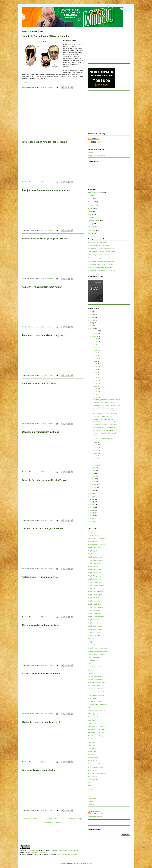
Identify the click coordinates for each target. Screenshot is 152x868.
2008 (92, 521)
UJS (89, 795)
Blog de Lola (92, 588)
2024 (92, 317)
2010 (92, 516)
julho (93, 471)
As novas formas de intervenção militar (42, 287)
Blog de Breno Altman (94, 554)
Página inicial (53, 819)
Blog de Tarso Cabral (94, 632)
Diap (89, 664)
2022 (92, 323)
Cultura (90, 199)
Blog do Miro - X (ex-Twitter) (96, 156)
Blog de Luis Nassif (94, 598)
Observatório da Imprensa (95, 717)
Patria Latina (92, 742)
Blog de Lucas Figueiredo (95, 592)
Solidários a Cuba (93, 780)
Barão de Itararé (92, 541)
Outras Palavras (92, 723)
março (94, 482)
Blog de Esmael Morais (95, 570)
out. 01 (96, 462)
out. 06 (96, 450)
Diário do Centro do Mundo (96, 667)
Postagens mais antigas (75, 819)
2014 (92, 505)
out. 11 (96, 394)
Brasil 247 (91, 639)
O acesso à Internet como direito (38, 770)
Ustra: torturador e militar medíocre (40, 625)
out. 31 (96, 339)
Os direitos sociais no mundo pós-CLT (41, 722)
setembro (95, 465)
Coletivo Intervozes (93, 645)
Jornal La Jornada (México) (96, 692)
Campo (90, 196)
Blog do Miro (23, 850)
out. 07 (96, 448)
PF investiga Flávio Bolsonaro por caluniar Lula (102, 270)
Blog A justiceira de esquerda (96, 545)
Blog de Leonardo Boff (94, 582)
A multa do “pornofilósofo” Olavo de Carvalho (46, 36)
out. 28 (96, 347)
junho (94, 473)
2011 (92, 513)
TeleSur (90, 786)
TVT (89, 792)
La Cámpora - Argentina (95, 701)
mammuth (75, 863)
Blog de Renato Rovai (94, 623)
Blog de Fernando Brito (95, 573)
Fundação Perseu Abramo (95, 679)
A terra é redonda (93, 532)
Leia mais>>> (26, 82)
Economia (91, 202)
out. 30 (96, 342)
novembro (95, 334)
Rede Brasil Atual (93, 758)
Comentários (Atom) (55, 831)
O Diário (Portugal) (93, 714)
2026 (92, 312)
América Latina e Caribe (95, 193)
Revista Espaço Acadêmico (96, 767)
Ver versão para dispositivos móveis (53, 822)
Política (90, 227)
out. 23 (96, 361)
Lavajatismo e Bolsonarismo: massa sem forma (46, 190)
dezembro (95, 331)
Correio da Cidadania (94, 657)
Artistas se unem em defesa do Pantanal (42, 674)
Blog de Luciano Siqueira (95, 595)
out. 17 (96, 378)
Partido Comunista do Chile (96, 733)
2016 (92, 499)
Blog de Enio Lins (93, 567)
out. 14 (96, 386)
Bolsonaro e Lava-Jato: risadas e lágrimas (43, 335)
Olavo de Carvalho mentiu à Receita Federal (45, 480)
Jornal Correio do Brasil (95, 689)
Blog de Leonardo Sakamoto (96, 585)
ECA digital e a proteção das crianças (99, 245)
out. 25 (96, 356)
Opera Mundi (92, 720)
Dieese (90, 670)
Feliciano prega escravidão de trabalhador (100, 255)
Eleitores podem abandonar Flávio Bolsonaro (101, 248)
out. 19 (96, 372)
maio (93, 476)
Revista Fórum (92, 770)
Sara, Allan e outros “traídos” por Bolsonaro (45, 142)
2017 (92, 496)
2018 (92, 494)
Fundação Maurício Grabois (96, 676)
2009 (92, 518)
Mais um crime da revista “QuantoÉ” (98, 242)
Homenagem (91, 205)
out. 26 (96, 353)
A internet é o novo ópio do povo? (39, 384)
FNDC (90, 673)
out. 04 (96, 456)
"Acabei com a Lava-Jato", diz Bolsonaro (43, 529)
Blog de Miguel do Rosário (96, 607)
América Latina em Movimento (97, 538)
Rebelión (90, 755)
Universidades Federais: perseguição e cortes (45, 238)
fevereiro (95, 484)
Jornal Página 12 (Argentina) (96, 695)
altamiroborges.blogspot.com (39, 852)
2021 (92, 326)
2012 (92, 510)
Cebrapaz (91, 642)
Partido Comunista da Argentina (97, 730)
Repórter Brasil (92, 761)
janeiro (94, 487)
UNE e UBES (92, 799)
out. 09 (96, 442)
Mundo (90, 224)
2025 (92, 315)
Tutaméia (91, 789)
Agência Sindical (93, 535)
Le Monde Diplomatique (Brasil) (97, 704)
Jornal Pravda (92, 698)
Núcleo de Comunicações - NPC (97, 711)
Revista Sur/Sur (92, 777)
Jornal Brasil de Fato (94, 686)
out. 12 (96, 392)
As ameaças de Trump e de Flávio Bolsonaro (101, 264)
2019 (92, 491)
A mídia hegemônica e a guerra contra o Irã (100, 267)
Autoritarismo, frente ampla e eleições (41, 577)
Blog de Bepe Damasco (95, 551)
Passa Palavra (92, 739)
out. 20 (96, 370)
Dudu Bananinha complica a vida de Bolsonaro (101, 258)
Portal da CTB (92, 748)
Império (90, 208)
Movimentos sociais (94, 221)
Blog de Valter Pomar (94, 635)
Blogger (89, 863)
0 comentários (50, 87)
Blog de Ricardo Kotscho (95, 626)
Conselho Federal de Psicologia (97, 654)
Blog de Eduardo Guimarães (96, 560)
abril (93, 479)
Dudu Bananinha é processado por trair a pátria (101, 252)
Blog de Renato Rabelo (95, 620)
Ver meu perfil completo (95, 817)
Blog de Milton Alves (94, 610)
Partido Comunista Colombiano (97, 726)
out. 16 (96, 381)
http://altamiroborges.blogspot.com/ (67, 854)
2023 (92, 320)
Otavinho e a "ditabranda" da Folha (40, 432)
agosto (94, 468)
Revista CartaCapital (94, 764)
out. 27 (96, 350)
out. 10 (96, 397)
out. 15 (96, 383)
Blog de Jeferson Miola (95, 579)
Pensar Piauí (91, 745)
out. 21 (96, 367)
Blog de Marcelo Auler (94, 604)
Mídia (90, 214)
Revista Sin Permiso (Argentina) (97, 773)
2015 (92, 502)
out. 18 (96, 375)
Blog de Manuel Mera (94, 601)
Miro (89, 218)
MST (89, 708)
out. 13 (96, 389)
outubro (94, 336)
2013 (92, 507)
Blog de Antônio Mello (94, 548)
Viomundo (91, 805)
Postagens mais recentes (31, 819)
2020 (92, 329)
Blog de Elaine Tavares (94, 563)
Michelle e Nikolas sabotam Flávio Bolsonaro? (101, 261)
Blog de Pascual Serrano (95, 613)
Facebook (91, 153)
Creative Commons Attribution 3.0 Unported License (65, 850)
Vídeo (90, 233)
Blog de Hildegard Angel (95, 576)
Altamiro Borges (95, 812)
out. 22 (96, 364)
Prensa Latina (92, 751)
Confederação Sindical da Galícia (97, 651)
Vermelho (91, 802)
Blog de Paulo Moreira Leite (96, 617)
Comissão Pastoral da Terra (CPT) (98, 648)
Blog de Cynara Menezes (95, 557)
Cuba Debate (92, 661)
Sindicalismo (92, 230)
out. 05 (96, 453)
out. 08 (96, 445)
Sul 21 (90, 783)
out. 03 (96, 459)
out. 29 (96, 344)
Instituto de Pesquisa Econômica (97, 682)
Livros (90, 211)
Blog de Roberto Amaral (95, 629)
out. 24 (96, 358)
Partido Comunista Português (96, 736)
